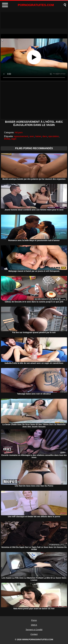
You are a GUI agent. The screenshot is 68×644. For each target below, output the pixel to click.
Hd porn (19, 133)
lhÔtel (7, 139)
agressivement (21, 136)
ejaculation (54, 136)
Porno (34, 620)
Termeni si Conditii (34, 630)
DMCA (34, 625)
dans (45, 136)
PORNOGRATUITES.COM (36, 5)
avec (32, 136)
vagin (14, 139)
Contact (34, 634)
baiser (38, 136)
